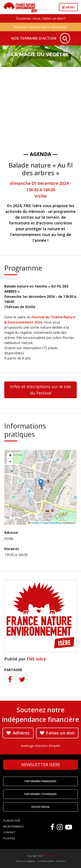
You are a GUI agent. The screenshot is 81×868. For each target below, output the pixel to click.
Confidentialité (46, 861)
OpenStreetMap (52, 523)
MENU (68, 7)
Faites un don (57, 733)
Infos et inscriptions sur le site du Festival (40, 390)
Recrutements (13, 826)
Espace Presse (41, 807)
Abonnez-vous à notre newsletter (41, 27)
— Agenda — (40, 154)
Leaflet (33, 523)
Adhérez (18, 733)
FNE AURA (49, 856)
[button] (41, 483)
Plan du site (12, 821)
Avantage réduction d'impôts (41, 746)
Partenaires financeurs (40, 781)
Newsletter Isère (41, 765)
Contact (9, 832)
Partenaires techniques (40, 794)
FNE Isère (36, 659)
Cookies (61, 861)
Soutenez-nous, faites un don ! (40, 18)
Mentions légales (26, 861)
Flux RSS (9, 838)
